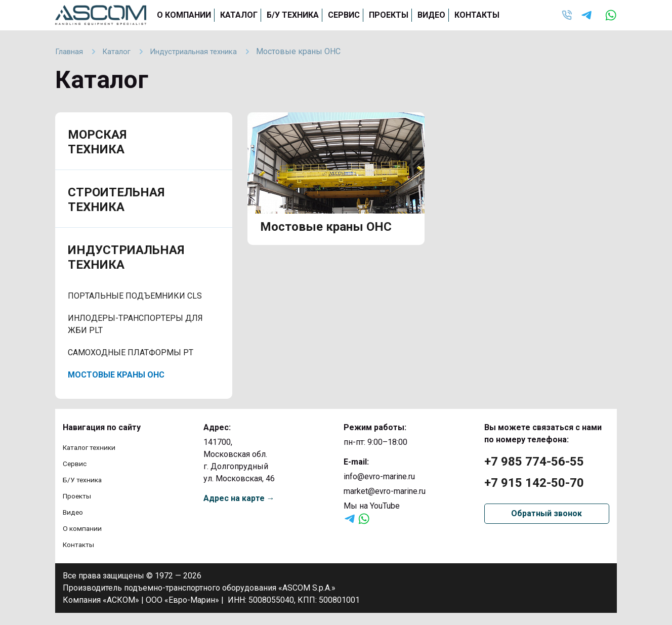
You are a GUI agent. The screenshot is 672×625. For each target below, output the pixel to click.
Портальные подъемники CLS (135, 296)
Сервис (344, 15)
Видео (431, 15)
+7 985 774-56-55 (534, 462)
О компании (184, 15)
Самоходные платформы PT (131, 352)
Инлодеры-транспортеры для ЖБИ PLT (135, 324)
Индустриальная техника (126, 257)
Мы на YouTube (372, 506)
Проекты (389, 15)
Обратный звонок (547, 513)
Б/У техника (293, 15)
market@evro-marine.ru (385, 491)
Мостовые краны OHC (116, 375)
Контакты (477, 15)
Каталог (239, 15)
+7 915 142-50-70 (534, 483)
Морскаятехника (97, 142)
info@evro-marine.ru (379, 476)
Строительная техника (116, 200)
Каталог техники (94, 447)
